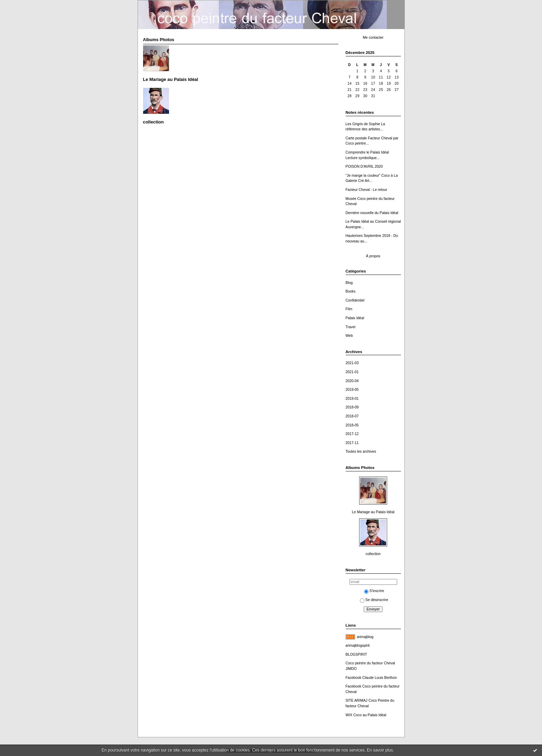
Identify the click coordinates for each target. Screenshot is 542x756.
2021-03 (352, 363)
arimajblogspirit (358, 646)
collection (373, 554)
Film (349, 309)
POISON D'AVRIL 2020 (364, 167)
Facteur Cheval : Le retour (367, 190)
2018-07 (352, 416)
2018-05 (352, 425)
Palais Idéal (355, 318)
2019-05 (352, 390)
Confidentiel (355, 300)
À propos (373, 256)
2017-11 (352, 443)
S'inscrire (374, 591)
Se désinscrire (374, 600)
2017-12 (352, 434)
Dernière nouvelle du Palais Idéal (372, 213)
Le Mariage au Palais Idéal (373, 512)
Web (349, 336)
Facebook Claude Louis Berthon (371, 678)
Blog (349, 283)
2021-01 (352, 372)
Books (351, 291)
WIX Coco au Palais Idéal (366, 715)
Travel (351, 327)
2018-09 (352, 407)
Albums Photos (360, 468)
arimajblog (365, 637)
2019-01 (352, 399)
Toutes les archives (361, 451)
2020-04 (352, 381)
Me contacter (373, 38)
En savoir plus (380, 750)
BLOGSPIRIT (356, 654)
